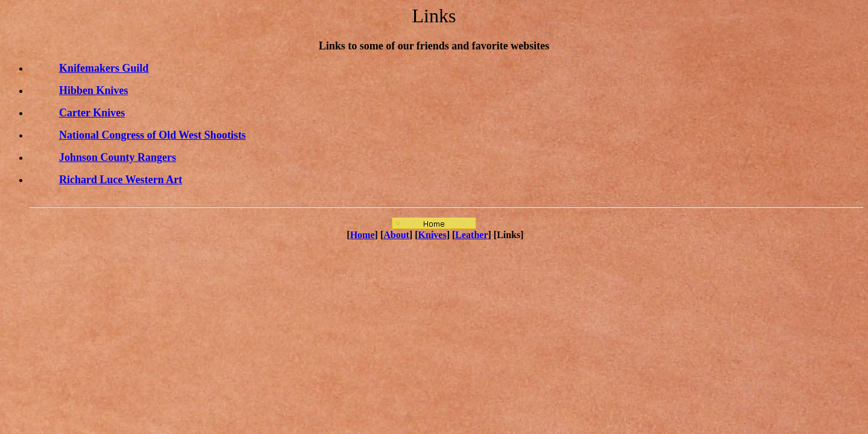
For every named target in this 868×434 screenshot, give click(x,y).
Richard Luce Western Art (121, 180)
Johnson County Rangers (118, 157)
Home (363, 235)
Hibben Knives (94, 90)
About (396, 235)
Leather (471, 235)
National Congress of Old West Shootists (153, 135)
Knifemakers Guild (104, 68)
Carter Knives (92, 113)
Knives (432, 235)
